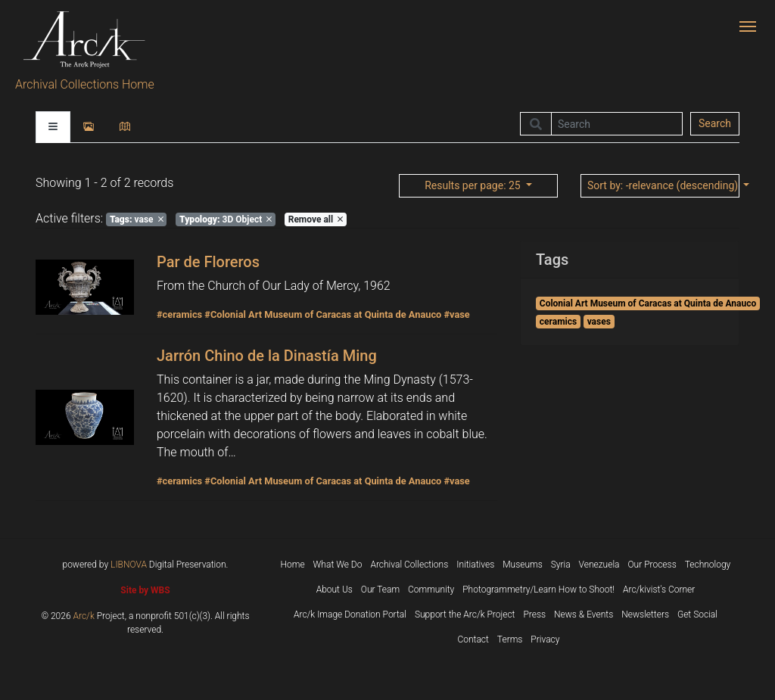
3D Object (226, 219)
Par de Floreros (208, 262)
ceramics (558, 322)
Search (715, 123)
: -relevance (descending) (663, 185)
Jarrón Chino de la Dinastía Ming (267, 356)
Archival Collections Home (85, 84)
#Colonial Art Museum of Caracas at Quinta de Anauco (323, 314)
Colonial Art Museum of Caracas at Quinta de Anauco (648, 303)
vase (137, 219)
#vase (456, 314)
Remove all (316, 219)
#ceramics (179, 314)
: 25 (474, 185)
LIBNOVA (129, 565)
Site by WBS (145, 590)
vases (599, 322)
